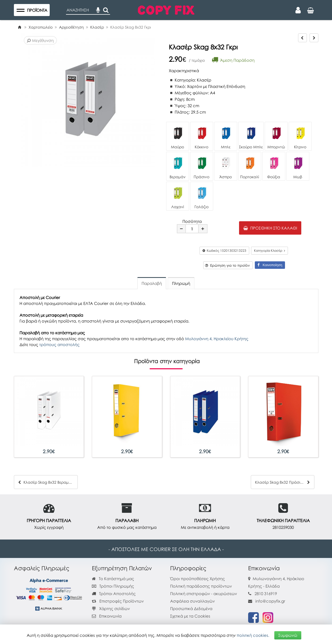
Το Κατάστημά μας (113, 579)
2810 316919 (266, 593)
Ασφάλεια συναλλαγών (192, 601)
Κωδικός (224, 251)
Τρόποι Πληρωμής (113, 586)
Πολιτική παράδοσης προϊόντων (201, 586)
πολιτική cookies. (253, 635)
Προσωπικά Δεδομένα (191, 608)
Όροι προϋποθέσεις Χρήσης (198, 579)
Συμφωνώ (288, 635)
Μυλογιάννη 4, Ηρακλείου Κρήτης (217, 339)
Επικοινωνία (110, 616)
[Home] (19, 27)
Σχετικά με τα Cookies (190, 616)
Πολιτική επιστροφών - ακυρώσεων (204, 593)
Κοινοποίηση (270, 265)
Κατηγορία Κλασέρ (269, 251)
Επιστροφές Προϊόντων (118, 601)
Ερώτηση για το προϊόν (227, 265)
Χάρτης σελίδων (111, 608)
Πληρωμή (181, 283)
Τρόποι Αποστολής (114, 593)
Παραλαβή (152, 283)
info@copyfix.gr (267, 601)
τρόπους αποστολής (59, 344)
